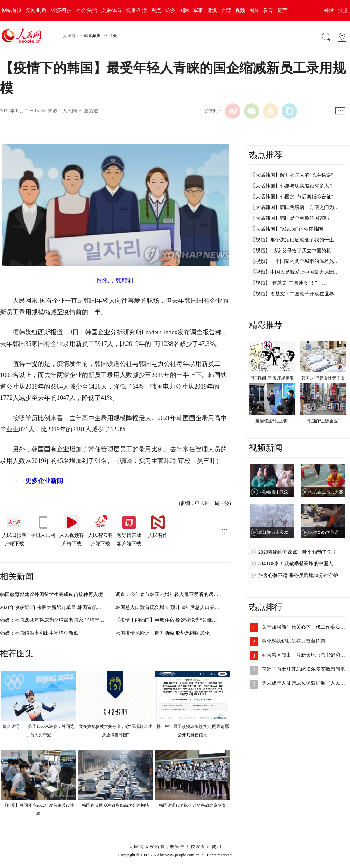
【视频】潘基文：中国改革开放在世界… (295, 294)
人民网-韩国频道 (80, 111)
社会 (113, 36)
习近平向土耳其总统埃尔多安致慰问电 (303, 669)
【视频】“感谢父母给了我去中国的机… (293, 251)
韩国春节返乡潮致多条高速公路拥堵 (115, 805)
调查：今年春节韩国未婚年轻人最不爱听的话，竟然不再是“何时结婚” (191, 594)
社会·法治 (86, 10)
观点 (156, 10)
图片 (254, 10)
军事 (198, 10)
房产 (282, 10)
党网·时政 (36, 10)
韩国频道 (92, 36)
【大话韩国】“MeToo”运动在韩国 (287, 229)
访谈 (170, 10)
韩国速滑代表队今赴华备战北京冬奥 (192, 805)
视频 (240, 10)
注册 (343, 10)
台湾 (226, 10)
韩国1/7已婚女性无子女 (323, 378)
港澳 (212, 10)
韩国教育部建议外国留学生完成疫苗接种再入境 (51, 594)
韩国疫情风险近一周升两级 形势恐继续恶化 (163, 633)
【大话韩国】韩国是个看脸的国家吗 (290, 218)
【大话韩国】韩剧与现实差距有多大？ (292, 186)
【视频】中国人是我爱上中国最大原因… (295, 272)
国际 (184, 10)
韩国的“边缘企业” (323, 421)
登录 (329, 10)
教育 (268, 10)
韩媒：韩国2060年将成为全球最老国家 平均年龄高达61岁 (62, 620)
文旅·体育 (112, 10)
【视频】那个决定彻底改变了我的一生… (295, 240)
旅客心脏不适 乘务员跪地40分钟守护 (298, 576)
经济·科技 (62, 10)
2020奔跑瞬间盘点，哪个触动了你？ (297, 552)
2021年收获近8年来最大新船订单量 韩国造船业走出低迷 (61, 607)
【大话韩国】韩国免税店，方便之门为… (295, 207)
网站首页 (12, 10)
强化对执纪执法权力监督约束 (294, 641)
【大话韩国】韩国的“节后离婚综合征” (292, 197)
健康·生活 (136, 10)
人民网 (69, 36)
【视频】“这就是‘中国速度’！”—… (289, 283)
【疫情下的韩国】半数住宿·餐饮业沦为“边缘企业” (170, 620)
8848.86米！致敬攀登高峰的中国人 (296, 564)
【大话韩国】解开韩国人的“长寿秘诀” (292, 175)
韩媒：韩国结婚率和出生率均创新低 (39, 633)
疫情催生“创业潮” (272, 421)
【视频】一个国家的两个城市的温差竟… (295, 261)
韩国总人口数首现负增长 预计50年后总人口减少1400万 (175, 607)
